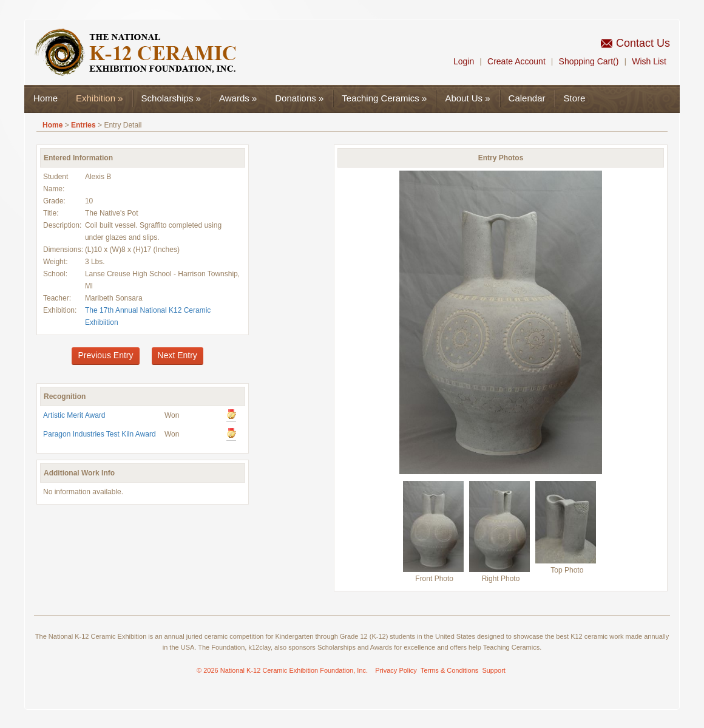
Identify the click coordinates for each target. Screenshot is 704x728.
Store (574, 98)
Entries (83, 125)
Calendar (527, 98)
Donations (299, 98)
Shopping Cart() (589, 61)
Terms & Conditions (449, 670)
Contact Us (643, 43)
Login (464, 61)
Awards (238, 98)
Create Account (516, 61)
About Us (467, 98)
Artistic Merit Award (74, 415)
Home (46, 98)
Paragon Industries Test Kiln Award (100, 434)
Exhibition (100, 98)
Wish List (649, 61)
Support (494, 670)
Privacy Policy (396, 670)
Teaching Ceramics (384, 98)
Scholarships (171, 98)
